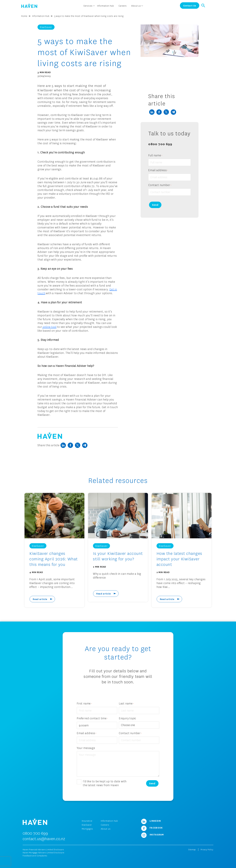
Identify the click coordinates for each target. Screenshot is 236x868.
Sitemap (192, 850)
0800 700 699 (160, 144)
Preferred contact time (92, 718)
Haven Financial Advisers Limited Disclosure (43, 850)
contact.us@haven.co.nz (44, 839)
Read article (40, 599)
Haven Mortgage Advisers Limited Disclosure (43, 853)
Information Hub (41, 16)
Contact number (160, 185)
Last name (126, 704)
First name (84, 704)
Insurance (87, 821)
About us (106, 829)
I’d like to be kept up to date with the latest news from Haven (105, 783)
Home (24, 16)
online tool (49, 327)
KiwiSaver (87, 825)
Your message (86, 748)
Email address (158, 170)
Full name (155, 156)
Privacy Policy (207, 850)
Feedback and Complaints (35, 856)
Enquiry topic (127, 718)
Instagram (151, 834)
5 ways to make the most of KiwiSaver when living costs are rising (89, 16)
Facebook (151, 828)
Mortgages (87, 829)
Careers (105, 825)
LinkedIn (150, 821)
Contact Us (190, 6)
